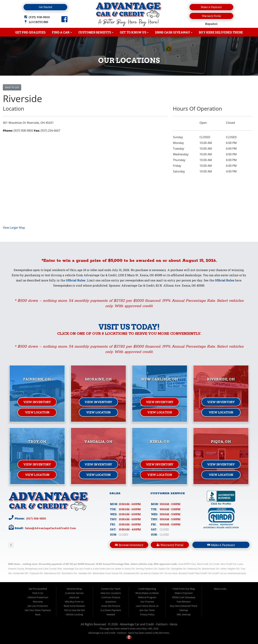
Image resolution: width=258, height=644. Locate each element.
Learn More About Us (147, 606)
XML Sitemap (184, 614)
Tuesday (178, 149)
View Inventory (37, 402)
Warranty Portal (211, 16)
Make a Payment (211, 7)
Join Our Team (147, 610)
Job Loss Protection (38, 606)
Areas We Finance (111, 606)
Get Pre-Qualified (30, 32)
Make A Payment (221, 545)
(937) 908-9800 (36, 518)
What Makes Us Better (147, 593)
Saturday (179, 171)
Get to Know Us (134, 32)
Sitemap (184, 610)
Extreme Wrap (74, 589)
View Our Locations (111, 593)
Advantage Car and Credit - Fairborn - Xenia (149, 624)
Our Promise (147, 602)
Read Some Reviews (74, 606)
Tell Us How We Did (74, 610)
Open (203, 123)
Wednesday (181, 154)
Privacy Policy (147, 614)
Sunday (178, 137)
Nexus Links (220, 589)
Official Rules (76, 280)
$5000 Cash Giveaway (174, 32)
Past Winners (184, 602)
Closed (230, 123)
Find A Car (62, 32)
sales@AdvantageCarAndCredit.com (50, 528)
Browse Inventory (129, 545)
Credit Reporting (147, 589)
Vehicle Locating (74, 614)
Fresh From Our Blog (184, 589)
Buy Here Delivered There (221, 32)
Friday (177, 166)
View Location (37, 412)
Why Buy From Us (74, 602)
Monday (178, 143)
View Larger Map (14, 228)
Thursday (179, 160)
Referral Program (147, 597)
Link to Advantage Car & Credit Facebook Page (11, 545)
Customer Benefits (96, 32)
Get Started (45, 7)
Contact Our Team (111, 589)
